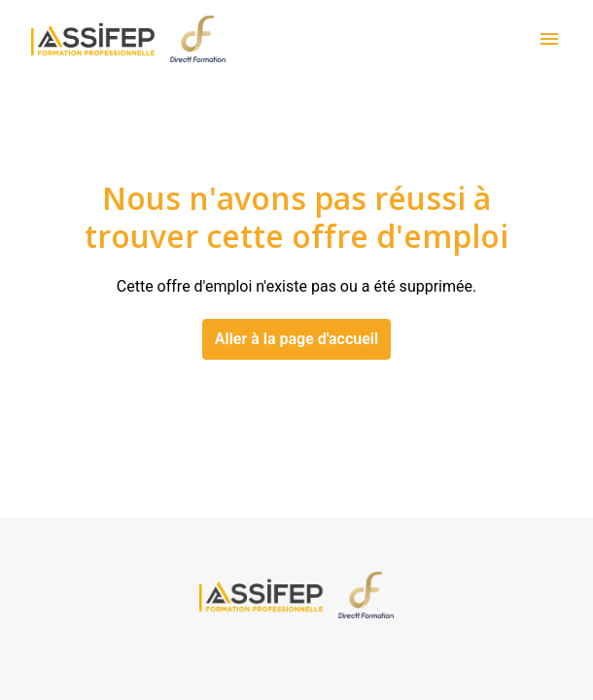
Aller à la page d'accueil (296, 339)
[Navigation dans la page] (549, 39)
